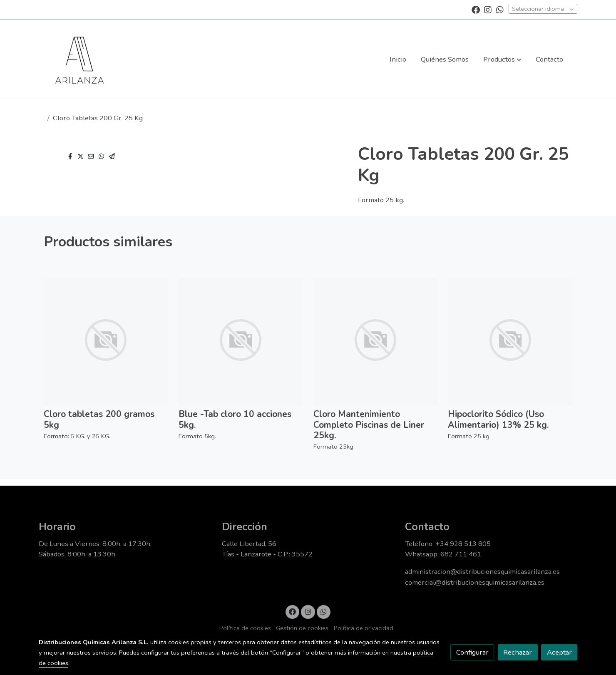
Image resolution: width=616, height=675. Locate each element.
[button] (502, 59)
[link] (79, 59)
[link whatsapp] (500, 9)
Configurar (472, 652)
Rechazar (518, 652)
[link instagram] (488, 9)
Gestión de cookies (302, 628)
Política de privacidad (364, 628)
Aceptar (559, 652)
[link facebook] (476, 9)
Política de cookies (245, 628)
